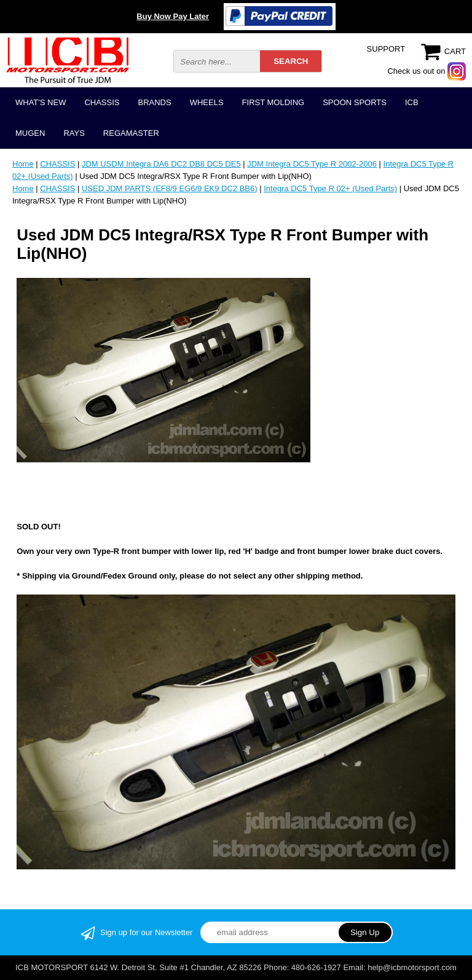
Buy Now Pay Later (173, 16)
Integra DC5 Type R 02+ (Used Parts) (330, 188)
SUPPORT (386, 49)
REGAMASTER (131, 133)
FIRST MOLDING (273, 102)
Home (23, 164)
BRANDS (154, 102)
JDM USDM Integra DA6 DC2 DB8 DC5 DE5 (161, 164)
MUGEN (30, 133)
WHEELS (207, 102)
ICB (412, 102)
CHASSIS (102, 102)
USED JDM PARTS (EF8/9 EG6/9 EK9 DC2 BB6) (170, 188)
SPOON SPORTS (355, 102)
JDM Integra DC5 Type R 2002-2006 (312, 164)
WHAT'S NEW (41, 102)
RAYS (74, 133)
